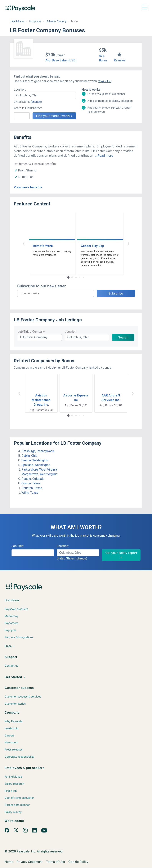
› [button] (128, 243)
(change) (36, 102)
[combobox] (45, 95)
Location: (20, 90)
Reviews (120, 60)
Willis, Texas (30, 493)
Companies (35, 21)
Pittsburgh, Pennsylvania (38, 451)
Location (70, 332)
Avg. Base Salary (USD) (61, 60)
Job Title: (18, 546)
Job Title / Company (31, 332)
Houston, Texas (32, 488)
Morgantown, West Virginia (39, 474)
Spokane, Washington (36, 465)
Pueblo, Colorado (33, 479)
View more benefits (28, 187)
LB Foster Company (56, 21)
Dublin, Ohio (29, 456)
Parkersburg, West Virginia (39, 470)
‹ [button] (24, 243)
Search (123, 337)
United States (17, 21)
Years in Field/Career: (28, 108)
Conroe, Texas (31, 483)
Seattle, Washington (35, 460)
